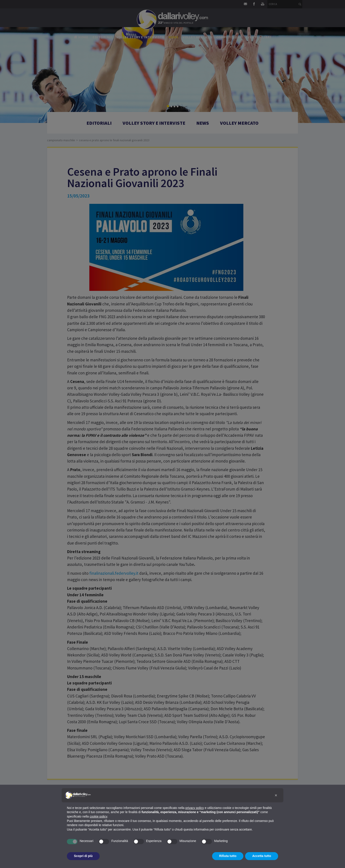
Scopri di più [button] (83, 856)
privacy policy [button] (195, 808)
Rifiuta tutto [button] (228, 856)
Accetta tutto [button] (262, 856)
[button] (276, 795)
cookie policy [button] (98, 816)
